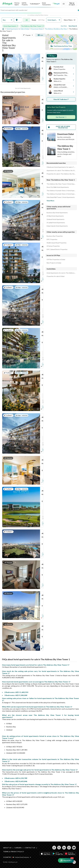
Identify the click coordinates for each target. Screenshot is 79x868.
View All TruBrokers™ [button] (61, 99)
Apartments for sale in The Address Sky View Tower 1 (61, 171)
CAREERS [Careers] (18, 848)
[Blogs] (56, 4)
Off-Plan (41, 20)
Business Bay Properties (55, 236)
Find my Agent (17, 4)
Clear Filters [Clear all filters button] (64, 26)
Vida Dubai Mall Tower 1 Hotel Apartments (61, 197)
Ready (34, 20)
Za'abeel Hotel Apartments (56, 219)
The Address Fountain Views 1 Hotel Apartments (61, 191)
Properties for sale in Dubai (56, 276)
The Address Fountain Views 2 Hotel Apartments (61, 194)
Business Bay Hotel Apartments (57, 213)
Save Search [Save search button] (73, 26)
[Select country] (22, 857)
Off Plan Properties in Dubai (56, 259)
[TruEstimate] (35, 4)
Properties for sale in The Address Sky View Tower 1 (61, 174)
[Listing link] (23, 68)
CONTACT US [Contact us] (30, 848)
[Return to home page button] (7, 4)
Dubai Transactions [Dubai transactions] (46, 4)
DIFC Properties (52, 239)
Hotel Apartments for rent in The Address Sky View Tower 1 (61, 273)
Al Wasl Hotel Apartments (55, 216)
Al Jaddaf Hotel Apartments (56, 223)
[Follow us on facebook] (54, 848)
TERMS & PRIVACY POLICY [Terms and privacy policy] (13, 852)
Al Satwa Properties (53, 246)
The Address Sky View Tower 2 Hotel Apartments (61, 184)
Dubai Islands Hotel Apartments (57, 226)
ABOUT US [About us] (7, 848)
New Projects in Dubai (54, 263)
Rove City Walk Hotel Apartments (58, 187)
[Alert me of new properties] (61, 127)
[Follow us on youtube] (74, 848)
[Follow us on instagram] (69, 848)
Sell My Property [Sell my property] (25, 4)
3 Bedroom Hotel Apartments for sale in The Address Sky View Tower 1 (61, 167)
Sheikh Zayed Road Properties (57, 243)
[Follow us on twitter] (59, 848)
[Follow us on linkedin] (64, 848)
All (27, 20)
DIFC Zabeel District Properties (57, 249)
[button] (7, 20)
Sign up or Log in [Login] (72, 4)
